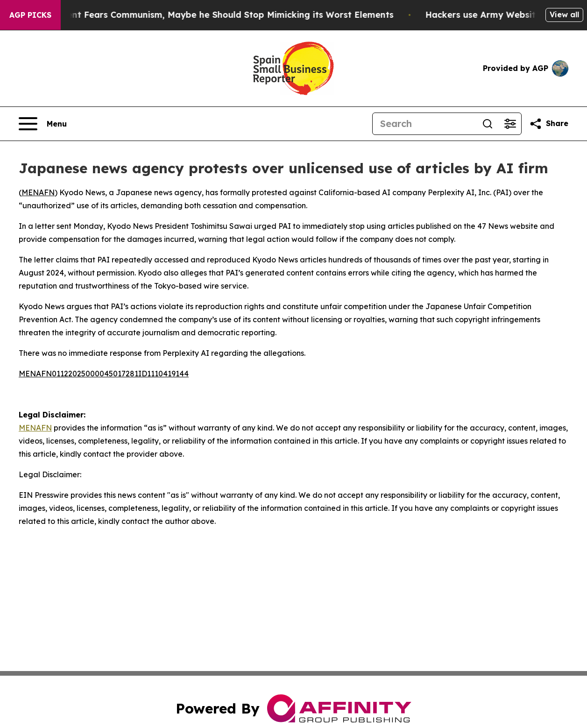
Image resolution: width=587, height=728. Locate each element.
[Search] (424, 124)
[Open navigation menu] (43, 124)
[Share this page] (549, 124)
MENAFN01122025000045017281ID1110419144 (104, 374)
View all (564, 14)
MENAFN (38, 192)
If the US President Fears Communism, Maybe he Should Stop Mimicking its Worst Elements (209, 15)
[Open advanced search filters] (510, 124)
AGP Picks (30, 15)
